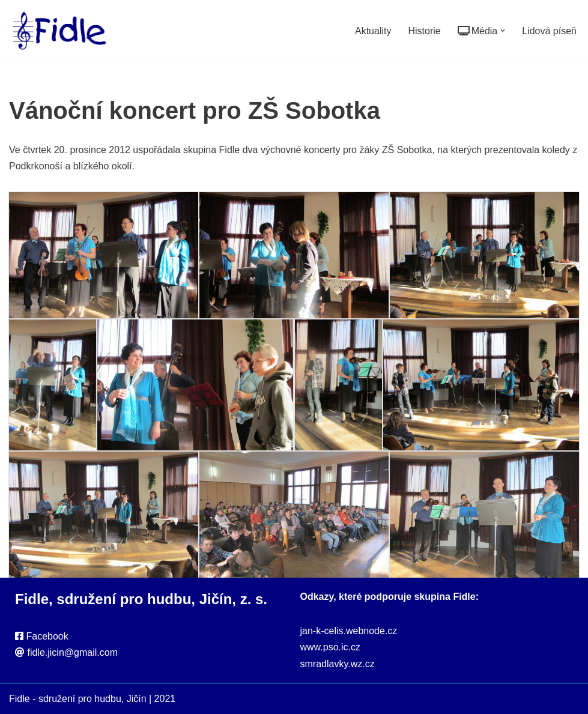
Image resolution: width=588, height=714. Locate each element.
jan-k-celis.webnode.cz (349, 631)
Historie (424, 31)
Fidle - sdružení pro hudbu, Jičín (78, 699)
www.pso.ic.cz (330, 647)
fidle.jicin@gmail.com (72, 652)
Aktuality (373, 31)
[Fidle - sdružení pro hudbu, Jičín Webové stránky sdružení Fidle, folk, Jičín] (59, 31)
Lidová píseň (549, 31)
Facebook (47, 636)
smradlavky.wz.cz (338, 664)
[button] (503, 31)
